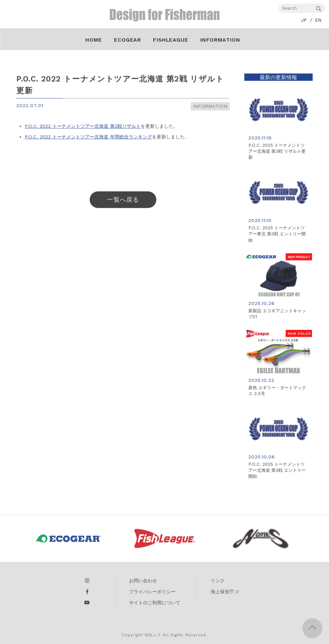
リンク (218, 583)
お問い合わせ (143, 583)
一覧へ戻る (123, 201)
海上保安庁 (222, 594)
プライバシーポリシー (152, 594)
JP (304, 20)
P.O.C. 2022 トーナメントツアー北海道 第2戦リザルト (83, 128)
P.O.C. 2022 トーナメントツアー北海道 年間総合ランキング (88, 138)
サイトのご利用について (155, 605)
